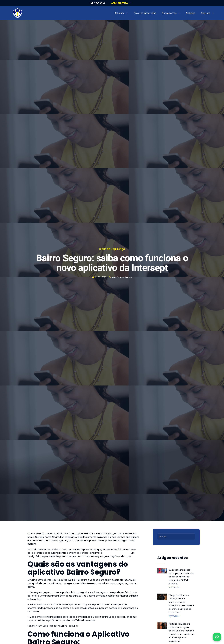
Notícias (191, 13)
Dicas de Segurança (112, 249)
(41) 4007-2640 (98, 3)
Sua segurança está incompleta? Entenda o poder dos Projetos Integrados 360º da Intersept (181, 577)
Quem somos (171, 13)
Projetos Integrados (145, 13)
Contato (207, 13)
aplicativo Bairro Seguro (116, 553)
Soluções (121, 13)
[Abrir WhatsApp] (217, 637)
